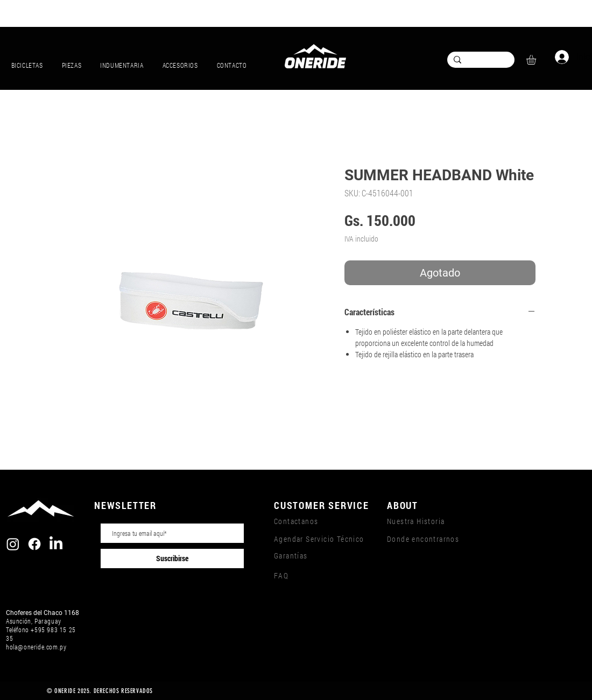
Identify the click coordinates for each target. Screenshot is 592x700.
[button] (537, 60)
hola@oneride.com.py (36, 647)
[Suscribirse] (172, 558)
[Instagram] (13, 544)
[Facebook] (34, 544)
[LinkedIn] (56, 544)
